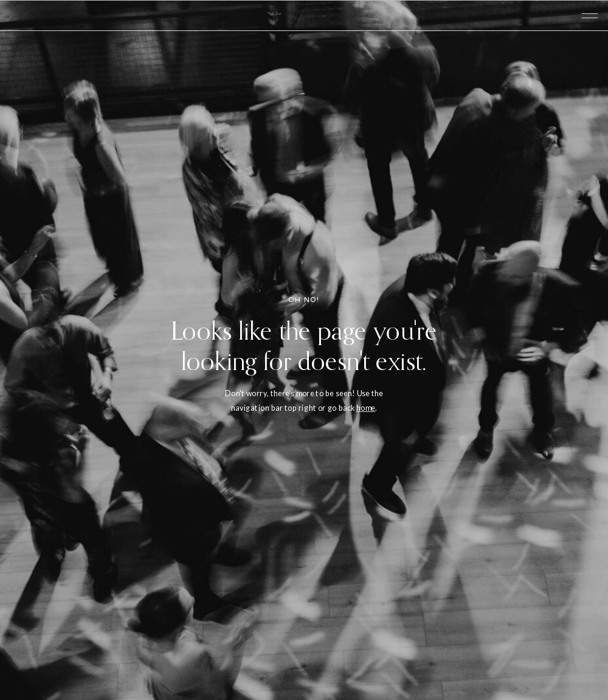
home (366, 407)
